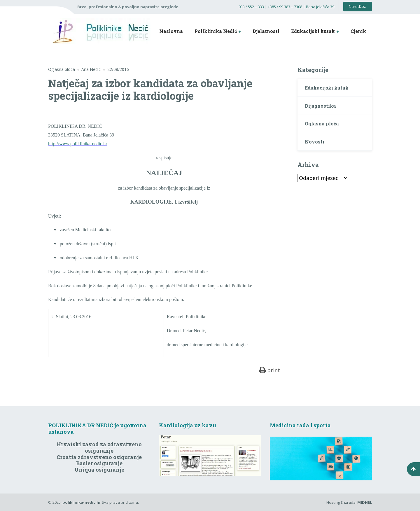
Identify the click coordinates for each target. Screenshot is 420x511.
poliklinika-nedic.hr (82, 502)
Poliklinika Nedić (216, 31)
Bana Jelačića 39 (320, 7)
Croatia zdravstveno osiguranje (99, 457)
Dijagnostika (320, 106)
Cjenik (358, 31)
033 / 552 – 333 (251, 7)
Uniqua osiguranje (99, 470)
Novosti (315, 142)
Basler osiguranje (99, 463)
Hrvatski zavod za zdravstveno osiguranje (99, 447)
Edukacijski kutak (313, 31)
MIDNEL (365, 502)
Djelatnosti (266, 31)
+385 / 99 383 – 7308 (285, 7)
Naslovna (171, 31)
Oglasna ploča (62, 69)
